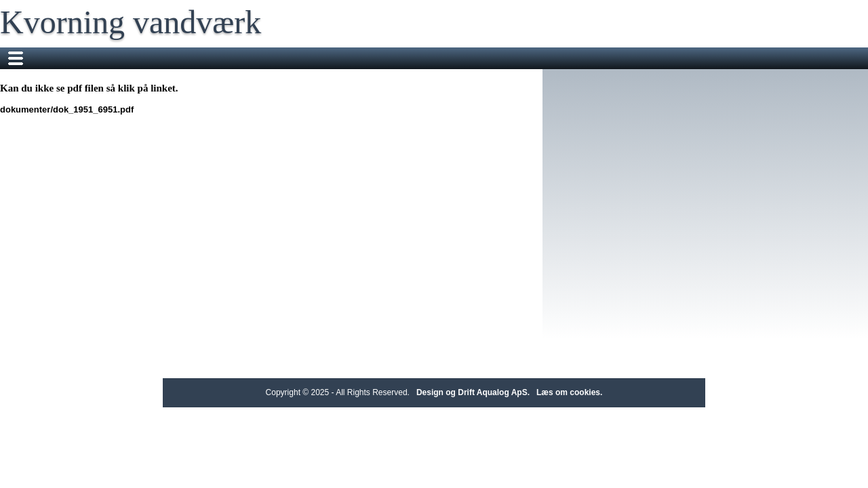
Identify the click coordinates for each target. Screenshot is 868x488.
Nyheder (199, 58)
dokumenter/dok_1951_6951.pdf (162, 109)
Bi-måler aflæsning (482, 58)
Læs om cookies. (569, 392)
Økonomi (719, 58)
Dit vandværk (133, 58)
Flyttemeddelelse (386, 58)
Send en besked (575, 58)
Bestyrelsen (655, 58)
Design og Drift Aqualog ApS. (473, 392)
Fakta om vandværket (283, 58)
